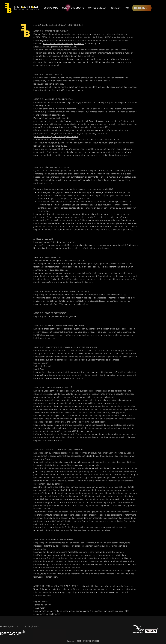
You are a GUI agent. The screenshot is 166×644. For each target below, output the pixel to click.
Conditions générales (30, 627)
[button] (78, 8)
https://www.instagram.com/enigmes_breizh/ (55, 47)
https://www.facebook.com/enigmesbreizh (64, 44)
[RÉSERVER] (142, 8)
